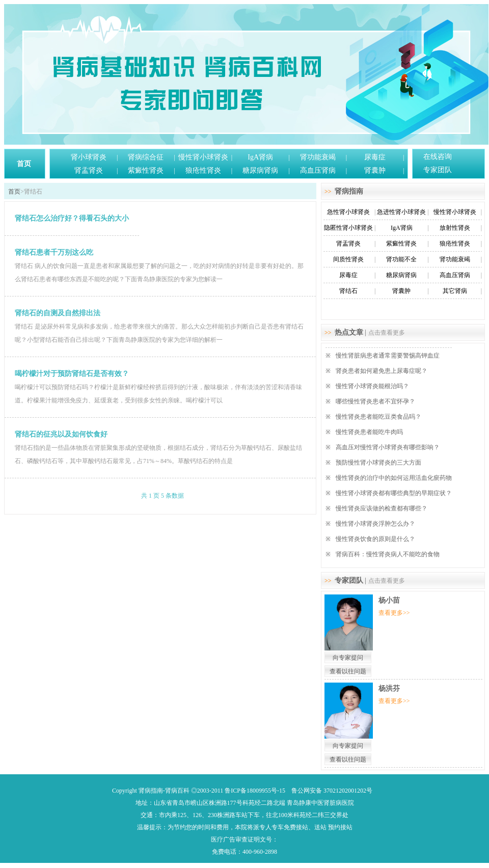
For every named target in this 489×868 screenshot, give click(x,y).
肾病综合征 (146, 157)
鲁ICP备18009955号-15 (255, 791)
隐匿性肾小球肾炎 (348, 228)
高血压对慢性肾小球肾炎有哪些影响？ (388, 447)
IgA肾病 (260, 157)
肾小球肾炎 (89, 157)
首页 (24, 164)
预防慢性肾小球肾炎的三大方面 (378, 463)
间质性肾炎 (348, 259)
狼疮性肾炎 (203, 170)
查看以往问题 (348, 671)
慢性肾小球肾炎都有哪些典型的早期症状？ (394, 493)
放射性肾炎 (455, 228)
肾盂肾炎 (89, 170)
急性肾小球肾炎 (348, 212)
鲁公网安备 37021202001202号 (332, 791)
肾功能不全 (401, 259)
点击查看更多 (387, 333)
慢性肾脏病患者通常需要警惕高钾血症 (388, 356)
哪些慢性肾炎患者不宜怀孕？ (375, 401)
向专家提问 (348, 658)
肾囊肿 (375, 170)
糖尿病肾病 (260, 170)
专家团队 (438, 170)
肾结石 (348, 291)
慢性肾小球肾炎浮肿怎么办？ (375, 524)
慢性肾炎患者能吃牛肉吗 (369, 432)
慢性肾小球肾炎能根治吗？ (372, 386)
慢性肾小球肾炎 (203, 157)
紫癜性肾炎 (146, 170)
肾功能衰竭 (318, 157)
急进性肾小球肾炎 (401, 212)
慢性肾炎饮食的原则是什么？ (375, 539)
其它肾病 (455, 291)
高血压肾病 (318, 170)
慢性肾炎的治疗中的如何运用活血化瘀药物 (394, 478)
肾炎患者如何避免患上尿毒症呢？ (382, 371)
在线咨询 (438, 157)
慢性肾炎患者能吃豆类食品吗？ (378, 417)
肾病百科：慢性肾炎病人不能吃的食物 (388, 554)
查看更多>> (394, 613)
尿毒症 (375, 157)
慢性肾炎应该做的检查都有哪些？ (382, 508)
